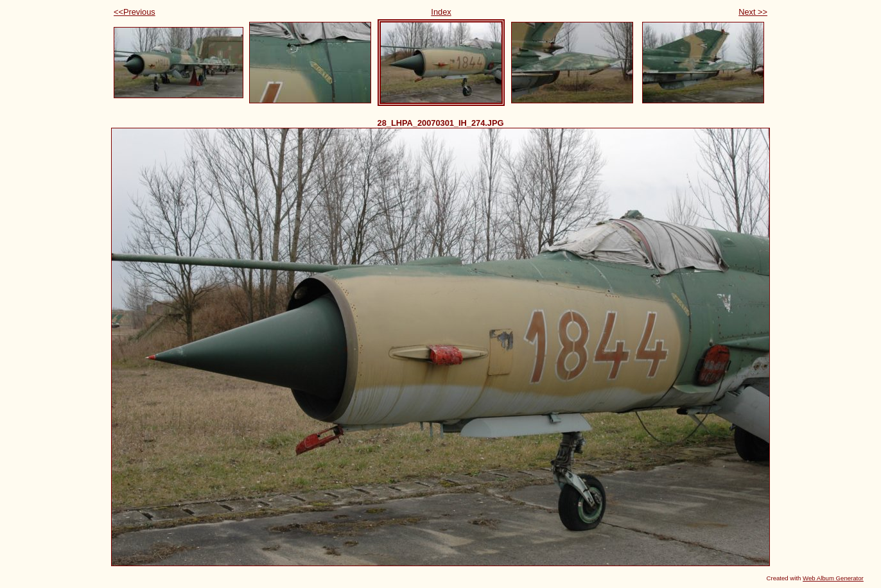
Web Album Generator (833, 578)
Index (441, 12)
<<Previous (135, 12)
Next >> (753, 12)
